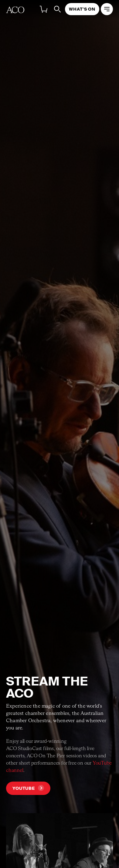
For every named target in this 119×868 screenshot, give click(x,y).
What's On (82, 9)
